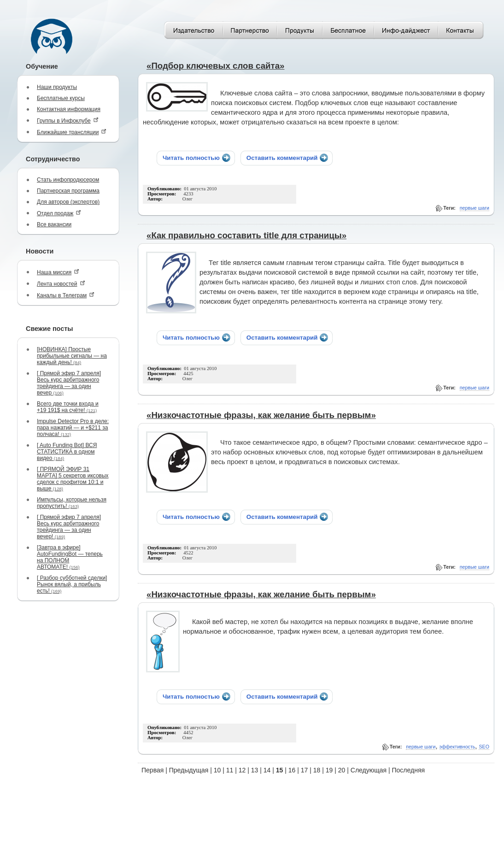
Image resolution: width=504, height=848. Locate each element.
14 (267, 770)
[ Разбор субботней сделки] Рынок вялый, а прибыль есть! (72, 584)
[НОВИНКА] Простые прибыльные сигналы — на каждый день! (72, 356)
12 (242, 770)
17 (305, 770)
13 (255, 770)
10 (217, 770)
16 (292, 770)
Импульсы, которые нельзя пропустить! (72, 503)
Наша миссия (58, 272)
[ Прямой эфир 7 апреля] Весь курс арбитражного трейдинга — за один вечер (69, 383)
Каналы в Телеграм (66, 295)
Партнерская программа (68, 191)
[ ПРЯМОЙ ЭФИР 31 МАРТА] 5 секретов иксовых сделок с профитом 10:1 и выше (73, 479)
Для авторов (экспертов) (68, 202)
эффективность (457, 747)
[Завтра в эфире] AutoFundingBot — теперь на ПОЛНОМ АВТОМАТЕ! (70, 557)
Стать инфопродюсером (68, 180)
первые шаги (475, 208)
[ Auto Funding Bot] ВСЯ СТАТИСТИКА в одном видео (67, 452)
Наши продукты (57, 87)
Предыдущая (189, 770)
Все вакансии (54, 224)
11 (230, 770)
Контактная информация (69, 109)
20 (342, 770)
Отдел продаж (59, 213)
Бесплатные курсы (61, 98)
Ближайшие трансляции (72, 132)
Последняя (409, 770)
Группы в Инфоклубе (68, 121)
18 (317, 770)
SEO (484, 747)
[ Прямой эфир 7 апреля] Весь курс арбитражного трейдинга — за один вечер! (69, 527)
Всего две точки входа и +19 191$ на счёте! (68, 407)
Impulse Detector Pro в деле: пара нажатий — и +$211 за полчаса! (73, 428)
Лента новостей (61, 284)
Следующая (369, 770)
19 (329, 770)
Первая (152, 770)
